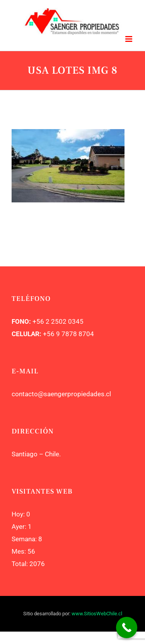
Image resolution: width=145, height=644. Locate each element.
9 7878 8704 (74, 334)
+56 (49, 334)
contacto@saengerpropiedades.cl (61, 394)
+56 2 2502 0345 (58, 321)
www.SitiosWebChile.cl (97, 614)
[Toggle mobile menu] (129, 39)
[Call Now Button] (127, 628)
